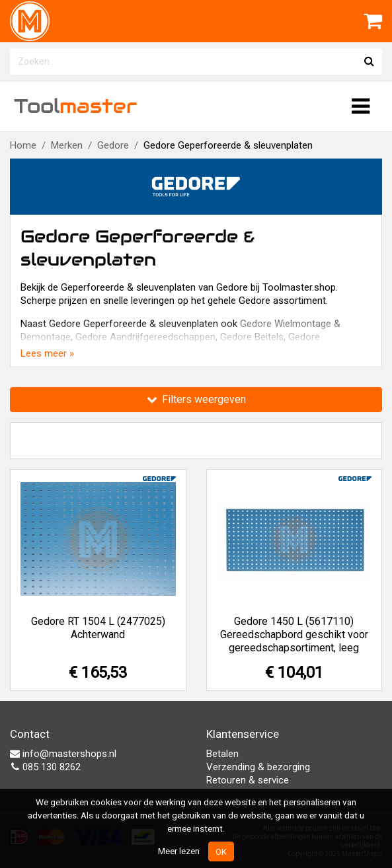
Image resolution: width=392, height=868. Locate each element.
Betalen (222, 754)
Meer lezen (179, 851)
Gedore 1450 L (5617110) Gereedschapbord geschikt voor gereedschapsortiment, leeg (294, 634)
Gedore (113, 145)
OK (221, 851)
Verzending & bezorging (258, 767)
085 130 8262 (45, 767)
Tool (75, 106)
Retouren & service (248, 780)
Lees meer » (47, 353)
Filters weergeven (196, 399)
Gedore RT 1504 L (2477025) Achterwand (98, 628)
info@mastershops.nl (63, 754)
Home (23, 145)
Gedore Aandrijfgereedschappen (145, 337)
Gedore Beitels (252, 337)
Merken (67, 145)
